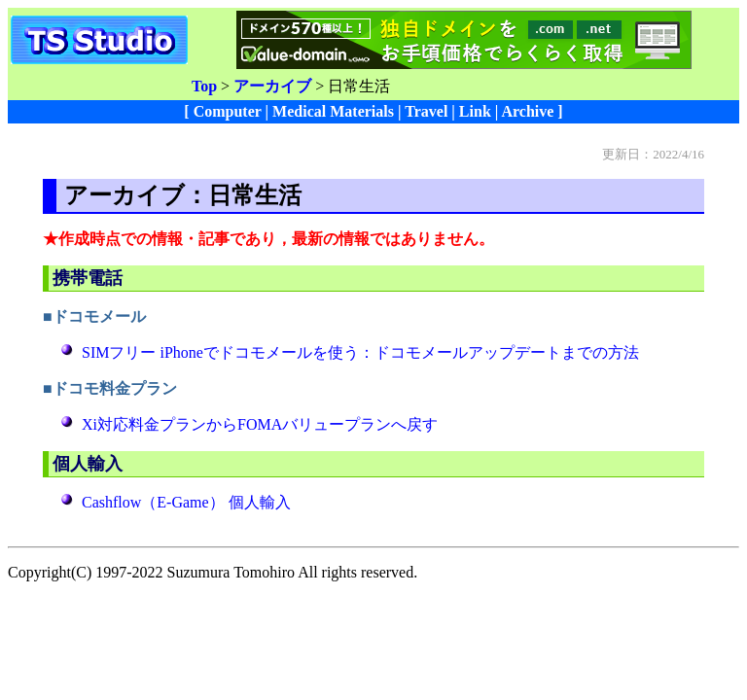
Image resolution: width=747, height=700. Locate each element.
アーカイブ (272, 86)
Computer (228, 111)
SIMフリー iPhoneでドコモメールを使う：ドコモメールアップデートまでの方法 (360, 352)
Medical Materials (333, 111)
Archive (527, 111)
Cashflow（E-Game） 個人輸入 (186, 502)
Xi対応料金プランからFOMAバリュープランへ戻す (260, 424)
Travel (426, 111)
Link (475, 111)
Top (204, 86)
